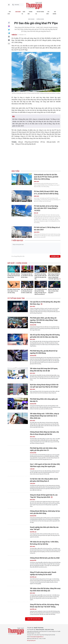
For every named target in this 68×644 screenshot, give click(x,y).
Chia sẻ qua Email (9, 40)
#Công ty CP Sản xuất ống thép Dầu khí (25, 144)
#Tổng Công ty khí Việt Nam (32, 142)
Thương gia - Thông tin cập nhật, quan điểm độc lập (34, 5)
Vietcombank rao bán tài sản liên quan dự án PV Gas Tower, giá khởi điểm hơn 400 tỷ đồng (46, 177)
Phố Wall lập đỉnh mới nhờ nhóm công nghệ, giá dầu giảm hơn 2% (43, 449)
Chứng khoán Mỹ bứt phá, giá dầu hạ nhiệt (45, 558)
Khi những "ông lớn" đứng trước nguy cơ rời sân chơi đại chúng (14, 291)
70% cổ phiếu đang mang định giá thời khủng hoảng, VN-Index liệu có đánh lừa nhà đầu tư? (41, 292)
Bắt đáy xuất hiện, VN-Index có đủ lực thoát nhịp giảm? (54, 291)
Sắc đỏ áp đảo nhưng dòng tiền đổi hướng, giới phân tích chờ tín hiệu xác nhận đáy (45, 336)
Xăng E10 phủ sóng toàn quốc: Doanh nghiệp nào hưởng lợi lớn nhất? (43, 573)
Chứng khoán (40, 19)
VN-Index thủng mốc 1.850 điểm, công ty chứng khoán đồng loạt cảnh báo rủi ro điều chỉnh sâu (45, 416)
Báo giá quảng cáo (31, 640)
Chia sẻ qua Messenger (9, 26)
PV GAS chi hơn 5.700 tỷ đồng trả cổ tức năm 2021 (47, 229)
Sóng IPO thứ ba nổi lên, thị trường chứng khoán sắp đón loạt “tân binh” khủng (44, 606)
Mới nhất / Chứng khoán (17, 263)
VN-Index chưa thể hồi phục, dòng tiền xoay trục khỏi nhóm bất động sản (45, 590)
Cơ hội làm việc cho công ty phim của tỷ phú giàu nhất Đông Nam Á (44, 480)
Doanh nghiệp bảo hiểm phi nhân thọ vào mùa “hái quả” (44, 528)
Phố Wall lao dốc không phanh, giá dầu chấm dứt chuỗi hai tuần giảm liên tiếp (41, 276)
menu (9, 5)
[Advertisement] (36, 157)
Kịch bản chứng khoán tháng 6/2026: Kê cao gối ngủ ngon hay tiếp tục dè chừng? (44, 386)
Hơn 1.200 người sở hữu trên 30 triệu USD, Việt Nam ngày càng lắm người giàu (45, 465)
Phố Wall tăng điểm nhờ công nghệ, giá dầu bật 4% (44, 400)
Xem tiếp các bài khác (34, 619)
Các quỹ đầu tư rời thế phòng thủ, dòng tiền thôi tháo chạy (45, 303)
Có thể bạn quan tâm (16, 298)
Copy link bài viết (9, 44)
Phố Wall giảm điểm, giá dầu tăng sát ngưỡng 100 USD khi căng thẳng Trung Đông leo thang (44, 320)
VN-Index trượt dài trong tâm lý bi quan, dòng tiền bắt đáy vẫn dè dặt (44, 370)
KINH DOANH (31, 19)
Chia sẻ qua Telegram (9, 33)
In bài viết (9, 37)
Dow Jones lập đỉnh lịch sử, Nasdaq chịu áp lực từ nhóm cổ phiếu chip (27, 291)
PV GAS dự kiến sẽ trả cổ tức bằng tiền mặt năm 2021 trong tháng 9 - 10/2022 (46, 208)
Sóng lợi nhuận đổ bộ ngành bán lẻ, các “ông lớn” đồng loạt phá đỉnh (44, 496)
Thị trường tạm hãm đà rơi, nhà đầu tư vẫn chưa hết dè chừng (27, 276)
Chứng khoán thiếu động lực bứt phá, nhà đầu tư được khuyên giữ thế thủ (44, 433)
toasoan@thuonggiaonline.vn (37, 637)
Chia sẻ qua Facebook (9, 23)
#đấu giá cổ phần (51, 142)
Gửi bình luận (55, 256)
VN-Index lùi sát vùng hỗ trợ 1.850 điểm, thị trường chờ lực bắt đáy (44, 543)
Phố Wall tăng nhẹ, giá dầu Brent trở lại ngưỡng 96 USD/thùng (44, 352)
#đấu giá (21, 142)
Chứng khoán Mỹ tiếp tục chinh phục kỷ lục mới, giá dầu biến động (45, 512)
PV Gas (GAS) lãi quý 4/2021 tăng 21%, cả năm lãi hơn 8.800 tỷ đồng (46, 193)
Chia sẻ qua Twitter (9, 30)
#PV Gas (43, 142)
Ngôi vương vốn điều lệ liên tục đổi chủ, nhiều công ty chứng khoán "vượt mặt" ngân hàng (54, 276)
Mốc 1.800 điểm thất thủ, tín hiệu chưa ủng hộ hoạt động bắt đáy (14, 276)
